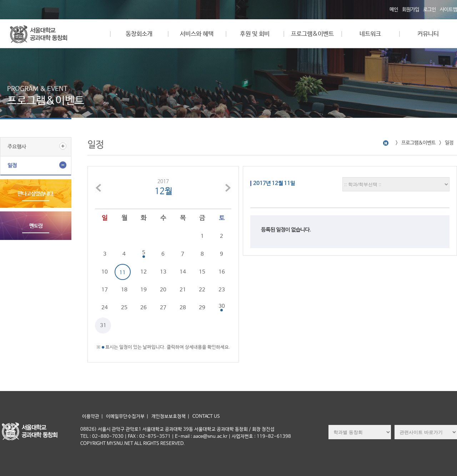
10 (105, 272)
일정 (12, 166)
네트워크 (370, 34)
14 (183, 272)
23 (222, 290)
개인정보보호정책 (169, 417)
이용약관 (91, 417)
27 (163, 308)
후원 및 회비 (255, 34)
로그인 (430, 10)
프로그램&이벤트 (312, 34)
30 (222, 306)
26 (144, 308)
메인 (394, 10)
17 (105, 290)
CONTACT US (206, 417)
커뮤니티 (428, 34)
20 (163, 290)
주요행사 (17, 147)
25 (124, 308)
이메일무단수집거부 (125, 417)
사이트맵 (448, 10)
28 (183, 308)
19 (144, 290)
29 (202, 308)
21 (183, 290)
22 (202, 290)
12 (144, 272)
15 (202, 272)
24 (105, 308)
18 (124, 290)
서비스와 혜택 (197, 34)
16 (222, 272)
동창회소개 (139, 34)
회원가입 (411, 10)
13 (163, 272)
